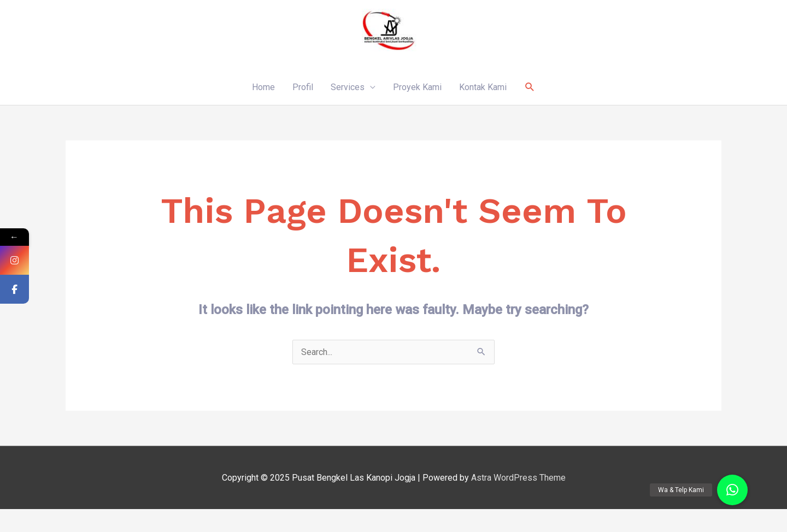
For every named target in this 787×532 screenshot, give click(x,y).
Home (263, 87)
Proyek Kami (417, 87)
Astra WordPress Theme (518, 478)
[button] (732, 490)
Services (348, 87)
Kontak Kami (483, 87)
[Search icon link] (530, 87)
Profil (303, 87)
